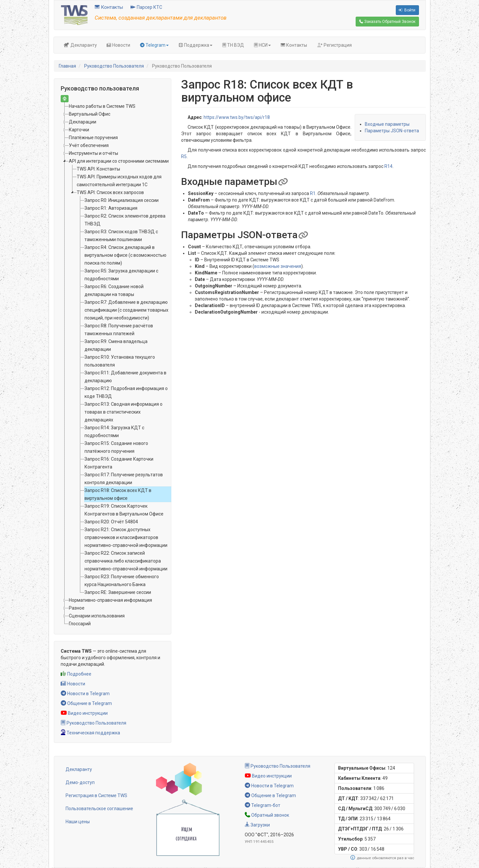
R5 (184, 156)
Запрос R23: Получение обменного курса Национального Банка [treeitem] (122, 581)
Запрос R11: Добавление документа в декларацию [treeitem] (125, 377)
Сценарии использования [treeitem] (97, 616)
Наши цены (78, 822)
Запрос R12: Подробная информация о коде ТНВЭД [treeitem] (126, 392)
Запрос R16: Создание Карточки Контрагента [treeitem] (119, 463)
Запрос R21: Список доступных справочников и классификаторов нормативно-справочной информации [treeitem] (126, 537)
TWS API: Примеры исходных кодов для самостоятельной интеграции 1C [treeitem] (119, 181)
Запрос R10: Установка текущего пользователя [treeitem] (120, 361)
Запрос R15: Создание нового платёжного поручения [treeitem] (116, 447)
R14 (388, 166)
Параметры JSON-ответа (392, 131)
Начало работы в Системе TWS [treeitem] (102, 106)
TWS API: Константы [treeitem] (98, 169)
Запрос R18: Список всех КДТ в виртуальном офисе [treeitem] (118, 494)
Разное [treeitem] (77, 608)
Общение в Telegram (86, 703)
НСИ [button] (262, 45)
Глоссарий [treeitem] (80, 624)
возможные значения (278, 266)
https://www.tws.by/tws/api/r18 (237, 117)
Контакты (109, 7)
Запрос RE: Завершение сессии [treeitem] (118, 592)
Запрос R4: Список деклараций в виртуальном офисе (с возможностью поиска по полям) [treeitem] (125, 255)
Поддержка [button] (195, 45)
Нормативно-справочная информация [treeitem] (110, 600)
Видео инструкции (84, 713)
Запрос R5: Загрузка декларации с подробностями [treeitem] (121, 275)
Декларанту (80, 45)
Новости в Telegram (85, 694)
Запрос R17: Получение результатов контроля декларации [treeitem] (124, 479)
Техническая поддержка (90, 733)
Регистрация (334, 45)
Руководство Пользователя (114, 66)
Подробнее (76, 674)
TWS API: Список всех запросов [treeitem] (110, 192)
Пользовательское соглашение (99, 809)
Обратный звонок (267, 815)
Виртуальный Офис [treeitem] (90, 114)
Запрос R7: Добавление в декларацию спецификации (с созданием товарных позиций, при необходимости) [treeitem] (126, 310)
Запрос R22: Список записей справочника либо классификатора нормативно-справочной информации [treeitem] (126, 561)
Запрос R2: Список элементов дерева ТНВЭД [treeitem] (125, 220)
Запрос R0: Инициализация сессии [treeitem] (122, 200)
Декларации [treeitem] (83, 122)
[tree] (113, 365)
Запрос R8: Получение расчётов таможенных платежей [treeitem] (119, 330)
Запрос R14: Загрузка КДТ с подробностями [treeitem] (114, 432)
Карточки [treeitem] (79, 130)
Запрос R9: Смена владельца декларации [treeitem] (116, 345)
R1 (313, 193)
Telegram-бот (263, 805)
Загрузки (257, 825)
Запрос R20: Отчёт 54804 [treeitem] (111, 522)
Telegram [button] (154, 45)
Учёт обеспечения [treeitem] (89, 145)
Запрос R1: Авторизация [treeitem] (111, 208)
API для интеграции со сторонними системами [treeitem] (119, 161)
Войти (407, 10)
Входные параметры (387, 124)
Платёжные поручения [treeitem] (93, 138)
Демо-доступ (80, 782)
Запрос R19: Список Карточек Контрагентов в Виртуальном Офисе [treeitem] (124, 510)
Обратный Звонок (387, 22)
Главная (67, 66)
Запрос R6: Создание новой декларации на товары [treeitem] (114, 290)
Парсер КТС (146, 7)
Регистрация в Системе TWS (96, 795)
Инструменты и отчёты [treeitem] (93, 153)
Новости (118, 45)
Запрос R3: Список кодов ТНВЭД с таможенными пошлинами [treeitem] (121, 236)
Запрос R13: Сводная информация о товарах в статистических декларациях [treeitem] (124, 412)
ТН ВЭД (233, 45)
